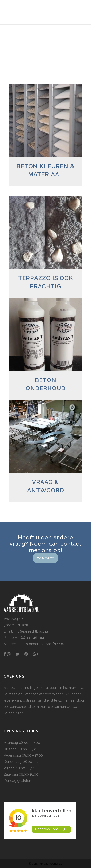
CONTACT (46, 558)
